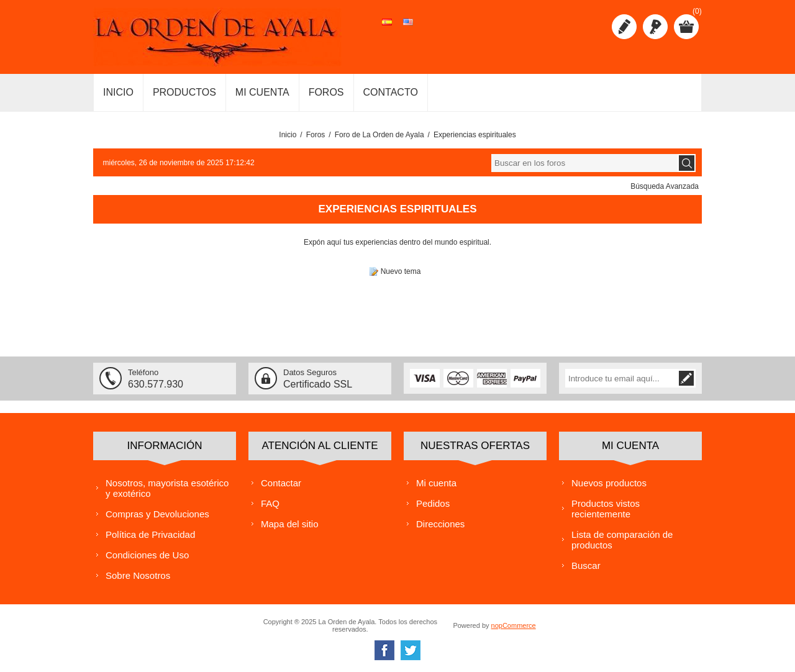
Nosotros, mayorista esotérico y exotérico (167, 488)
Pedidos (433, 503)
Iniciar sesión (655, 27)
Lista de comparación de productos (622, 539)
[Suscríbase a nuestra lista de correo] (621, 378)
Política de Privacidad (150, 534)
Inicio (288, 135)
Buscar (586, 565)
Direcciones (440, 523)
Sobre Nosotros (138, 575)
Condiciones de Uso (147, 554)
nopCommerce (514, 625)
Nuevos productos (609, 482)
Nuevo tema (401, 271)
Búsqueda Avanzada (665, 186)
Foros (316, 135)
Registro (624, 27)
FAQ (270, 503)
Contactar (281, 482)
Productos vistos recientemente (606, 508)
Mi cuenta (436, 482)
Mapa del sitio (290, 523)
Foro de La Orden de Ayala (379, 135)
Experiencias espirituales (475, 135)
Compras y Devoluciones (157, 513)
